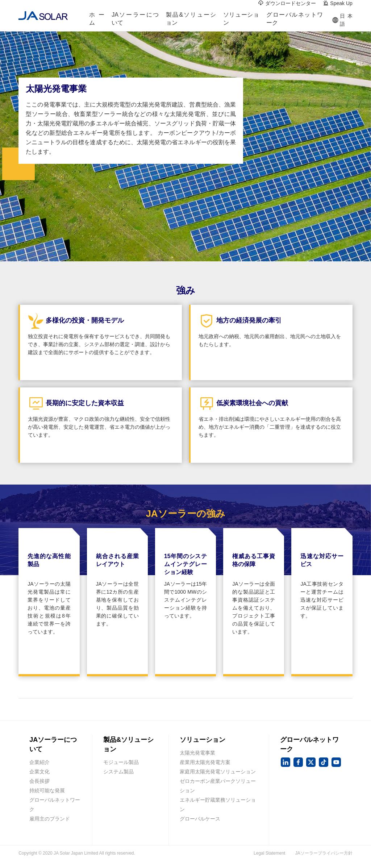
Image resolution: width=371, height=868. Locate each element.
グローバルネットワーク (295, 20)
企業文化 (39, 772)
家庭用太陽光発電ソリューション (218, 772)
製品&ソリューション (191, 20)
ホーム (97, 20)
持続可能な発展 (47, 790)
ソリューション (241, 20)
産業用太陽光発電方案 (205, 762)
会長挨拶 (39, 781)
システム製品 (118, 772)
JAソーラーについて (135, 20)
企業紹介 (39, 762)
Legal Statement (269, 853)
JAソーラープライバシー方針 (324, 853)
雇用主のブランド (50, 819)
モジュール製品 (121, 762)
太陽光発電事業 (197, 753)
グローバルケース (200, 819)
